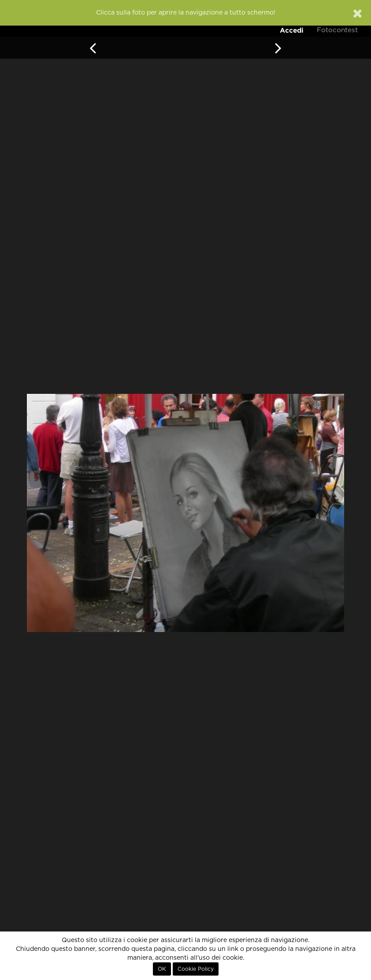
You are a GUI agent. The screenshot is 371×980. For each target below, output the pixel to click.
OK (162, 969)
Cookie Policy (196, 969)
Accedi (292, 30)
